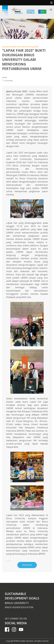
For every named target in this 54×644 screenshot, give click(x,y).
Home (5, 77)
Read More (27, 565)
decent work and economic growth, (25, 47)
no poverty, (7, 47)
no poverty (8, 81)
